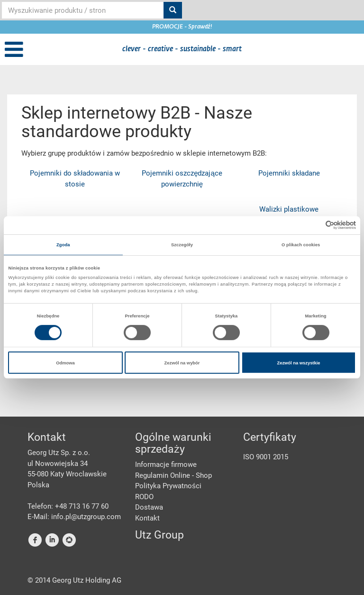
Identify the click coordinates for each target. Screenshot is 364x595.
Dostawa (149, 507)
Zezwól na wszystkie (298, 363)
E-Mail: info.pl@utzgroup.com (74, 517)
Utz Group (159, 535)
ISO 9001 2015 (266, 457)
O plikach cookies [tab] (301, 245)
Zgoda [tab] (63, 245)
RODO (144, 497)
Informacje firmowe (166, 465)
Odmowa (65, 363)
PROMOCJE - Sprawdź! (182, 27)
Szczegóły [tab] (182, 245)
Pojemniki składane (289, 173)
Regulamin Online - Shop (173, 475)
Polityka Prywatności (168, 486)
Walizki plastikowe (289, 209)
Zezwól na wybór (182, 363)
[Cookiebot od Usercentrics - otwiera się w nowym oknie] (314, 225)
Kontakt (147, 518)
